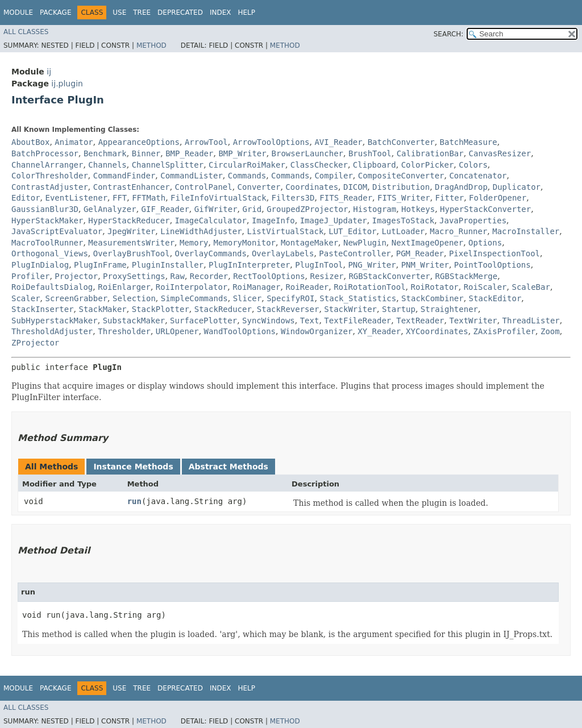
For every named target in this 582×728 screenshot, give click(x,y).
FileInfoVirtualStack (219, 198)
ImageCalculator (211, 221)
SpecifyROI (290, 298)
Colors (473, 165)
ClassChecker (319, 165)
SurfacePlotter (203, 321)
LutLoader (403, 231)
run (134, 501)
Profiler (30, 276)
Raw (178, 276)
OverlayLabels (283, 253)
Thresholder (124, 331)
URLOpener (177, 331)
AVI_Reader (338, 142)
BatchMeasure (469, 142)
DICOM (355, 187)
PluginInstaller (168, 265)
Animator (74, 142)
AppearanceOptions (139, 142)
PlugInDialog (40, 265)
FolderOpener (498, 198)
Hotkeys (418, 209)
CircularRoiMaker (247, 165)
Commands (247, 176)
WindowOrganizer (317, 331)
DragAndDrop (461, 187)
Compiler (333, 176)
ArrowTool (206, 142)
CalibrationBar (430, 153)
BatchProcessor (45, 153)
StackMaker (102, 309)
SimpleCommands (194, 298)
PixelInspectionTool (494, 253)
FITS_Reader (346, 198)
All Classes (26, 32)
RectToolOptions (269, 276)
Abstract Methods (228, 467)
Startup (399, 309)
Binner (146, 153)
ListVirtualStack (285, 231)
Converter (259, 187)
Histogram (375, 209)
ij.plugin (67, 84)
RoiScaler (485, 287)
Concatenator (478, 176)
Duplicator (517, 187)
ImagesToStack (404, 221)
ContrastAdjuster (50, 187)
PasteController (355, 253)
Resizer (327, 276)
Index (221, 13)
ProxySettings (134, 276)
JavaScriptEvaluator (57, 231)
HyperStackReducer (129, 221)
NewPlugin (365, 243)
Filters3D (293, 198)
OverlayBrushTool (132, 253)
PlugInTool (319, 265)
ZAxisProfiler (505, 331)
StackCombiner (433, 298)
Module (18, 13)
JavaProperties (473, 221)
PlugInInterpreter (249, 265)
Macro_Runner (458, 231)
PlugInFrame (100, 265)
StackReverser (288, 309)
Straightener (449, 309)
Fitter (450, 198)
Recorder (209, 276)
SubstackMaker (134, 321)
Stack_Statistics (358, 298)
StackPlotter (161, 309)
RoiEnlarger (124, 287)
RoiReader (307, 287)
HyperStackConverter (485, 209)
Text (310, 321)
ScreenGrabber (76, 298)
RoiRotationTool (369, 287)
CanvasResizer (500, 153)
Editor (26, 198)
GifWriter (216, 209)
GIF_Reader (165, 209)
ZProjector (35, 343)
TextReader (420, 321)
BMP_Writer (242, 153)
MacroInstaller (526, 231)
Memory (194, 243)
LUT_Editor (352, 231)
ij (49, 72)
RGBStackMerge (467, 276)
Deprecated (180, 13)
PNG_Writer (372, 265)
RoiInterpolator (192, 287)
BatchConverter (401, 142)
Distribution (401, 187)
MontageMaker (309, 243)
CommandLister (192, 176)
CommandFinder (124, 176)
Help (246, 13)
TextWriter (473, 321)
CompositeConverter (401, 176)
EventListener (76, 198)
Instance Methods (133, 467)
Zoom (550, 331)
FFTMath (149, 198)
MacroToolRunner (47, 243)
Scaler (26, 298)
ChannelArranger (47, 165)
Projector (76, 276)
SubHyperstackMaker (55, 321)
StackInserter (43, 309)
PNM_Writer (425, 265)
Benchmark (105, 153)
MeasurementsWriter (131, 243)
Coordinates (312, 187)
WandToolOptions (240, 331)
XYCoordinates (437, 331)
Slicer (248, 298)
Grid (252, 209)
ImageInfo (273, 221)
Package (55, 13)
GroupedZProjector (307, 209)
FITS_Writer (404, 198)
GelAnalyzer (110, 209)
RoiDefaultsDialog (52, 287)
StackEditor (495, 298)
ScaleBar (531, 287)
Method (151, 45)
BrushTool (370, 153)
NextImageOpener (427, 243)
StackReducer (223, 309)
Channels (107, 165)
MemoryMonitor (244, 243)
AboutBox (30, 142)
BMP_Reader (189, 153)
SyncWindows (269, 321)
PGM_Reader (420, 253)
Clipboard (375, 165)
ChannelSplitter (168, 165)
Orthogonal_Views (50, 253)
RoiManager (256, 287)
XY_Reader (379, 331)
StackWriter (350, 309)
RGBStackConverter (389, 276)
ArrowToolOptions (271, 142)
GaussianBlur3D (45, 209)
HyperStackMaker (47, 221)
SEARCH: (449, 34)
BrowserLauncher (307, 153)
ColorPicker (428, 165)
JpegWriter (131, 231)
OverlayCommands (211, 253)
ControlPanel (204, 187)
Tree (142, 13)
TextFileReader (357, 321)
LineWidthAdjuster (201, 231)
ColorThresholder (50, 176)
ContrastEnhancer (132, 187)
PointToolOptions (492, 265)
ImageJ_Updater (334, 221)
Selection (134, 298)
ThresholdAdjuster (52, 331)
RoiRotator (434, 287)
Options (485, 243)
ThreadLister (531, 321)
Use (119, 13)
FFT (120, 198)
